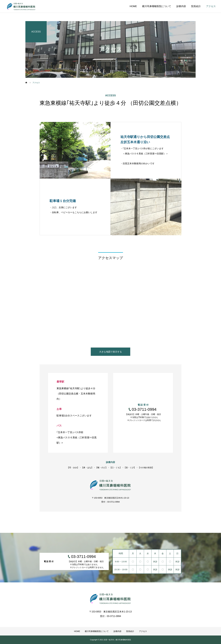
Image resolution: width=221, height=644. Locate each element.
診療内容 (181, 6)
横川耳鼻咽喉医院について (157, 6)
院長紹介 (196, 6)
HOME (133, 6)
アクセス (211, 6)
